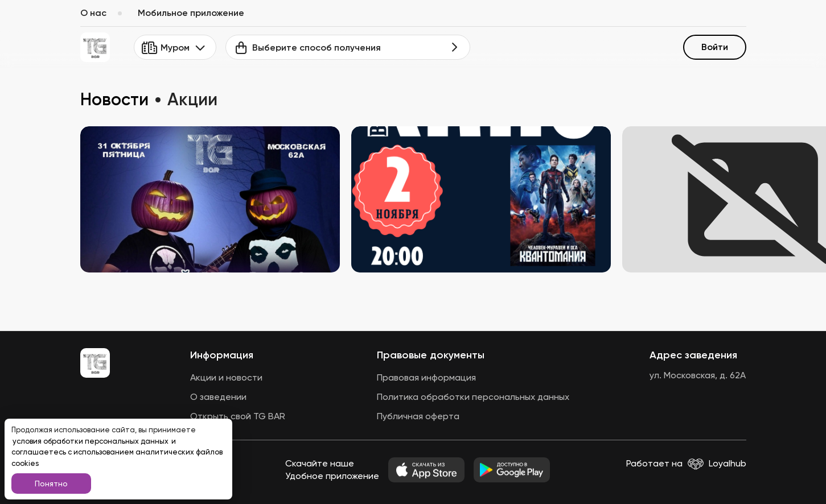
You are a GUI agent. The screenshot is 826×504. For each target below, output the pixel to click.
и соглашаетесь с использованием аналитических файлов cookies (117, 452)
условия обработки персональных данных (91, 441)
